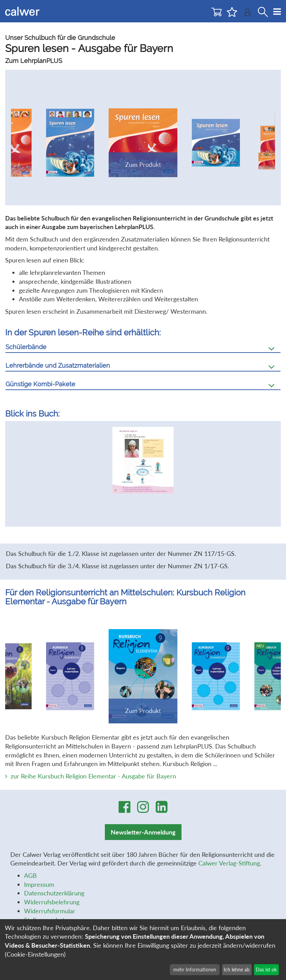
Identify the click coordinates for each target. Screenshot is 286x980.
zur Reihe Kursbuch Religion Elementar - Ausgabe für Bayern (93, 776)
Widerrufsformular (50, 911)
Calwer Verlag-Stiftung (229, 863)
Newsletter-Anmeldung (143, 832)
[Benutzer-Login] (247, 14)
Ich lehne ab (237, 970)
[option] (143, 464)
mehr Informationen (195, 970)
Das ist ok (266, 970)
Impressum (39, 884)
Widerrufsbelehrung (52, 902)
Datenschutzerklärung (54, 893)
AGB (30, 875)
